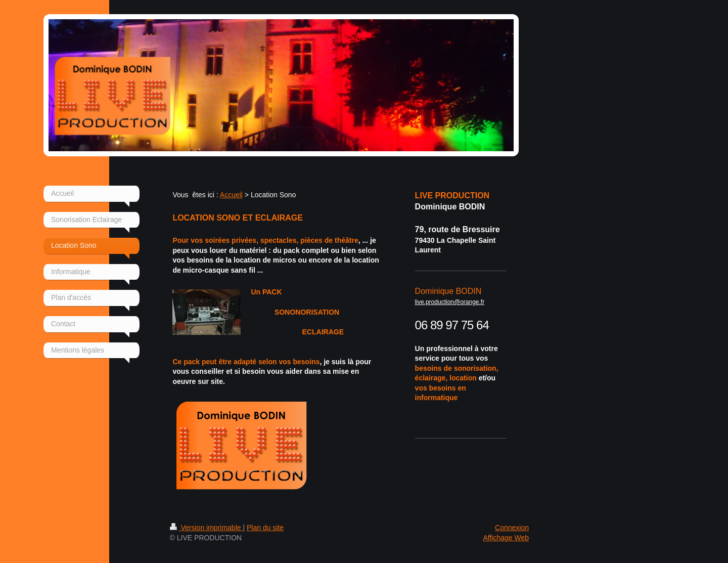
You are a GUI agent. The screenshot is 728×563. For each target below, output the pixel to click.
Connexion (512, 528)
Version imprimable (207, 528)
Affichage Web (506, 538)
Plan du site (265, 528)
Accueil (231, 195)
